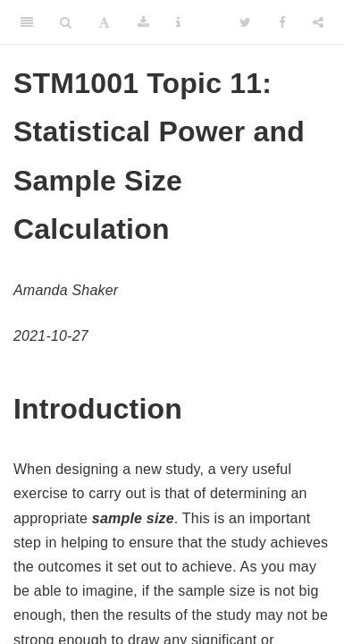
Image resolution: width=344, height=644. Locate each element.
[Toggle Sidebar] (27, 22)
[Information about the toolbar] (178, 22)
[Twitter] (245, 22)
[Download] (143, 22)
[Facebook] (282, 22)
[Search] (66, 22)
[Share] (318, 22)
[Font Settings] (104, 22)
